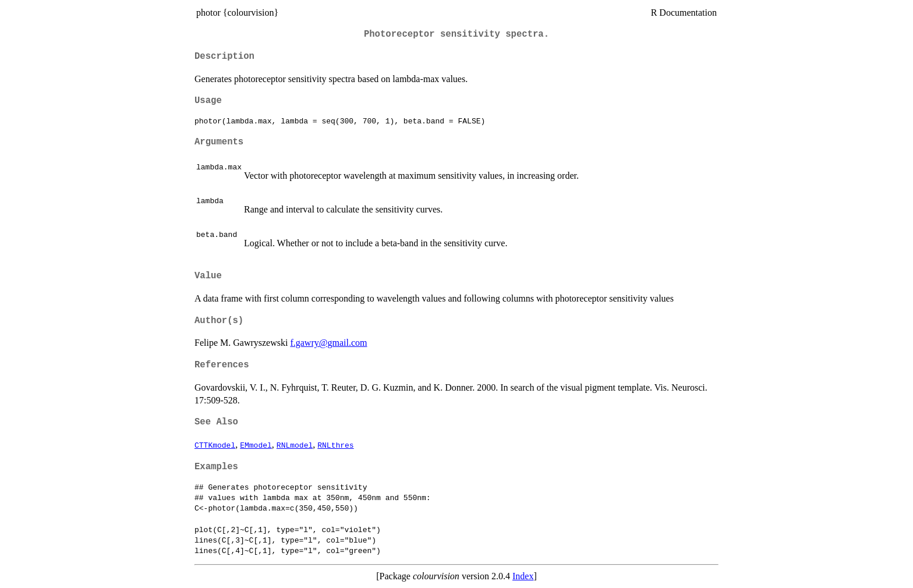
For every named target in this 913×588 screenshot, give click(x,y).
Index (523, 576)
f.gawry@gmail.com (328, 343)
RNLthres (335, 445)
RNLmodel (295, 445)
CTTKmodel (215, 445)
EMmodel (256, 445)
